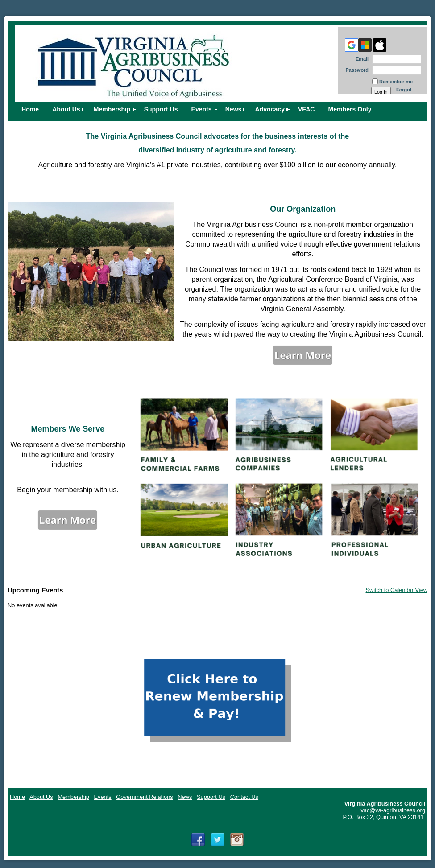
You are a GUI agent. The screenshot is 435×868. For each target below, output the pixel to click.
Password (355, 70)
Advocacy (270, 109)
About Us (66, 109)
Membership (112, 109)
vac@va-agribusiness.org (393, 810)
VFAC (307, 109)
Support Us (161, 109)
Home (17, 797)
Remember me (396, 82)
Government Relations (144, 797)
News (234, 109)
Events (202, 109)
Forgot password (408, 92)
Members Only (350, 109)
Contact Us (244, 797)
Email (360, 59)
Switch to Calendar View (397, 590)
